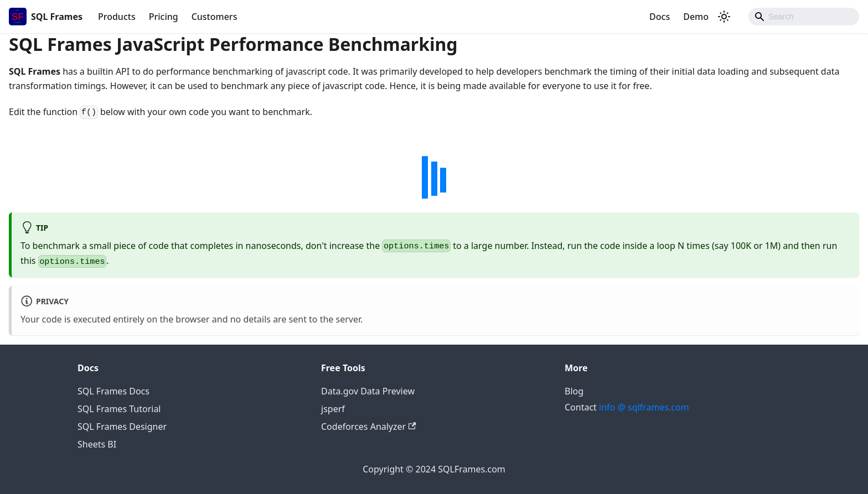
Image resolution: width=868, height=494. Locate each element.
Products (117, 17)
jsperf (333, 409)
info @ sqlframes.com (644, 407)
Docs (660, 17)
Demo (696, 17)
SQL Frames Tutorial (119, 409)
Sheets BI (97, 444)
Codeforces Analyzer (368, 427)
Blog (574, 391)
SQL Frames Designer (122, 427)
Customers (215, 17)
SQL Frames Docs (113, 391)
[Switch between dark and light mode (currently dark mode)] (724, 17)
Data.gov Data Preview (368, 391)
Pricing (164, 17)
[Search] (804, 17)
